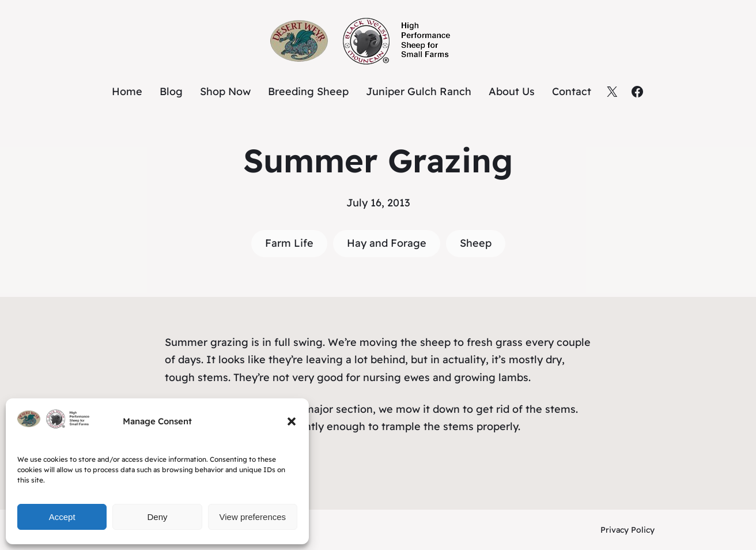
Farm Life (289, 243)
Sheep (476, 243)
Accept (62, 517)
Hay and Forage (387, 243)
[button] (292, 421)
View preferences (253, 517)
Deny (157, 517)
